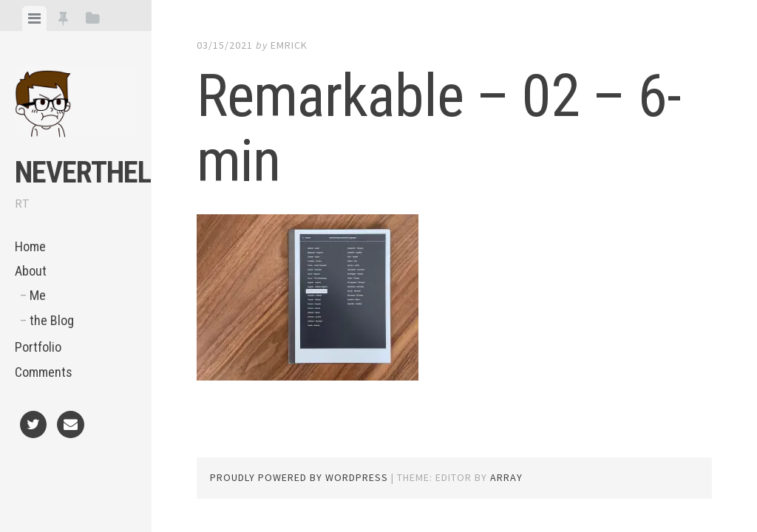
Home (30, 246)
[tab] (34, 18)
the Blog (52, 320)
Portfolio (38, 347)
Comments (44, 372)
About (31, 271)
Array (506, 477)
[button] (75, 102)
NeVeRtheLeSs (105, 173)
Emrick (289, 45)
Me (38, 295)
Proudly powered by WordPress (299, 477)
